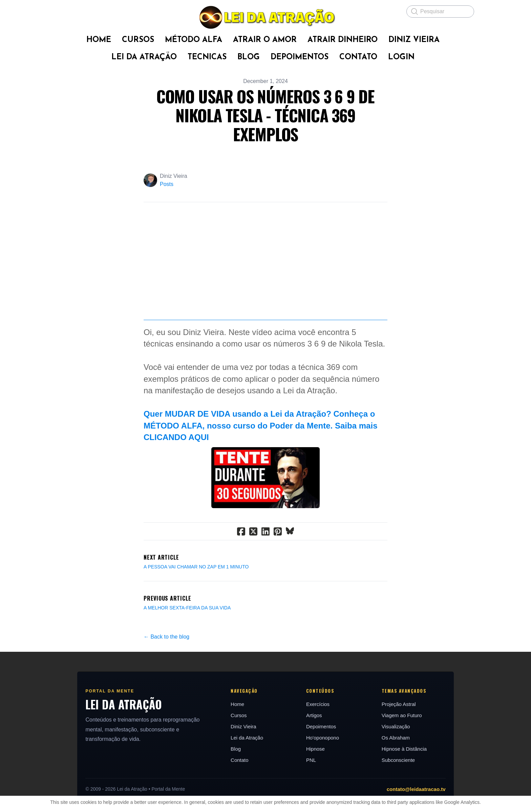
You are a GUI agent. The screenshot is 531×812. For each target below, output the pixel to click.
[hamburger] (62, 11)
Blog (234, 792)
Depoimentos (322, 769)
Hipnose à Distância (408, 792)
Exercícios (319, 747)
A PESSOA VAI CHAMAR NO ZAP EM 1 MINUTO (196, 610)
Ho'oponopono (324, 781)
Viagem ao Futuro (406, 758)
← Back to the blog (166, 680)
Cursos (237, 758)
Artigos (315, 758)
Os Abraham (400, 781)
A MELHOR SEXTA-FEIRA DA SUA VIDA (187, 651)
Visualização (400, 769)
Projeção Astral (403, 747)
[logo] (265, 17)
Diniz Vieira (242, 769)
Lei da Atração (245, 781)
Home (236, 747)
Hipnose (316, 792)
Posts (167, 184)
